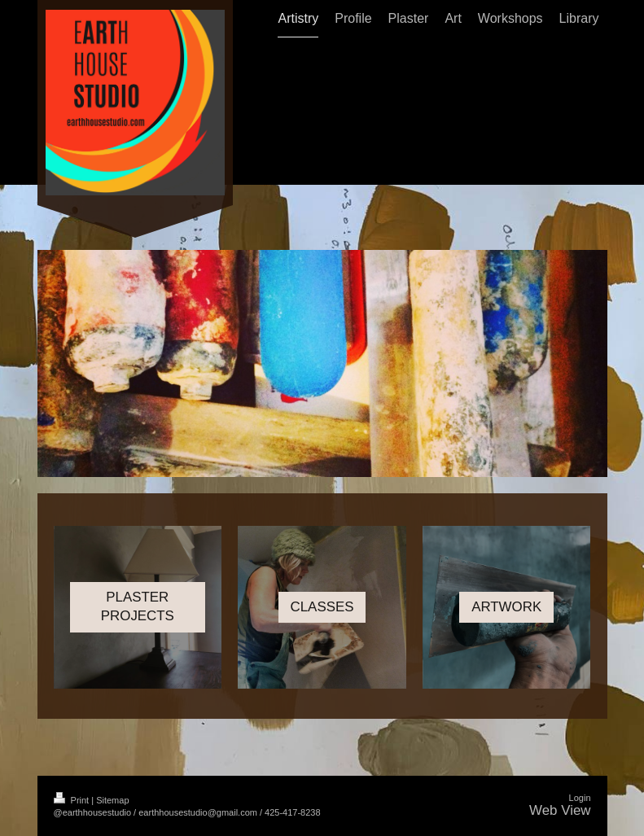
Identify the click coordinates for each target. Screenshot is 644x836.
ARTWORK (506, 607)
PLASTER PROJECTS (138, 606)
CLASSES (322, 607)
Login (580, 798)
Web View (560, 810)
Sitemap (112, 800)
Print (73, 800)
